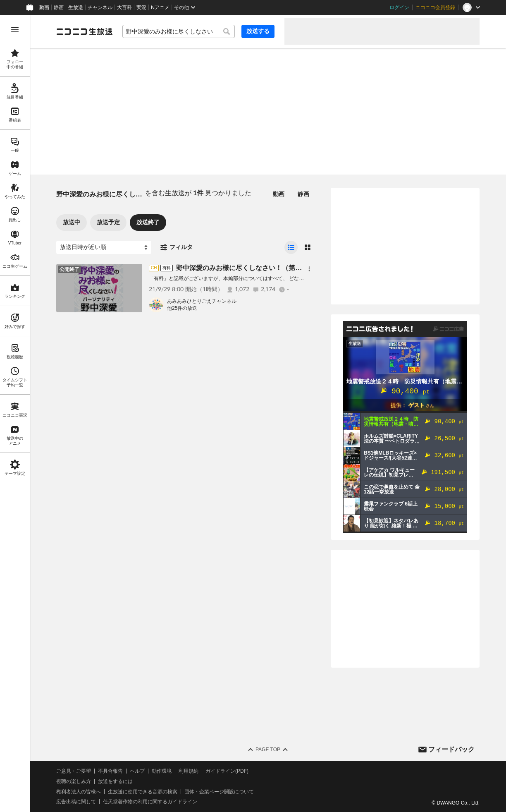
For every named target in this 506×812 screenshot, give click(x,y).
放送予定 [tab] (108, 222)
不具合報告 (110, 771)
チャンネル (100, 7)
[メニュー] (309, 269)
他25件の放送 (182, 308)
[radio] (291, 247)
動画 (44, 7)
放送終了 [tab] (148, 222)
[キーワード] (179, 31)
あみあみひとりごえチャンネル (202, 301)
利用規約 (189, 771)
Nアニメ (160, 7)
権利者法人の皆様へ (79, 792)
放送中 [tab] (72, 222)
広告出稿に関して (76, 802)
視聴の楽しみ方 (74, 781)
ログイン (399, 7)
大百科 (124, 7)
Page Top (268, 750)
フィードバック (451, 749)
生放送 (76, 7)
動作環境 (162, 771)
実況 (141, 7)
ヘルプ (137, 771)
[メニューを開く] (15, 30)
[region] (15, 413)
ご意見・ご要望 (74, 771)
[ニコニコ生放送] (84, 31)
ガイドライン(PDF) (227, 771)
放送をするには (115, 781)
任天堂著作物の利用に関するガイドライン (150, 802)
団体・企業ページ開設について (219, 792)
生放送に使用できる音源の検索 (143, 792)
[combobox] (179, 31)
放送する (258, 31)
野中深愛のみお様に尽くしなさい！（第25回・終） (253, 268)
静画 (59, 7)
